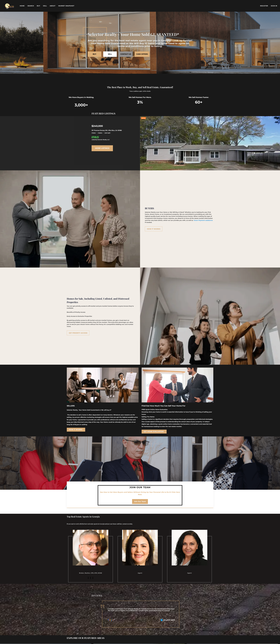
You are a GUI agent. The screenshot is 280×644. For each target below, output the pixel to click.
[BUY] (94, 54)
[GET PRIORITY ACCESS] (78, 333)
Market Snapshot (66, 6)
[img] (91, 548)
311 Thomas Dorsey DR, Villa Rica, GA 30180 (107, 130)
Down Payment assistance (203, 220)
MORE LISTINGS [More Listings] (102, 148)
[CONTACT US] (126, 54)
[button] (9, 6)
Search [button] (31, 6)
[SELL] (110, 54)
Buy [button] (38, 6)
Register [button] (264, 6)
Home (22, 6)
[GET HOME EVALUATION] (154, 432)
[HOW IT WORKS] (154, 229)
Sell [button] (45, 6)
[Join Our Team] (140, 502)
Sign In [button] (274, 6)
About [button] (53, 6)
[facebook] (88, 578)
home (88, 324)
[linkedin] (91, 578)
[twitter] (93, 578)
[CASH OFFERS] (142, 54)
